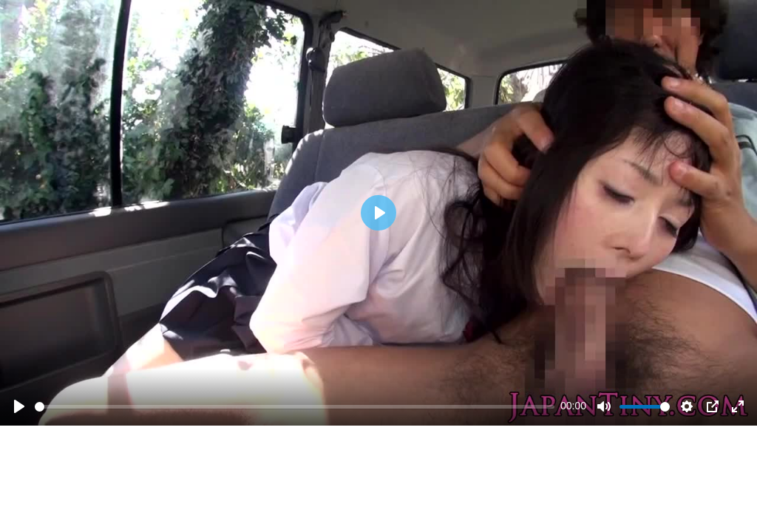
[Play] (19, 406)
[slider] (295, 407)
